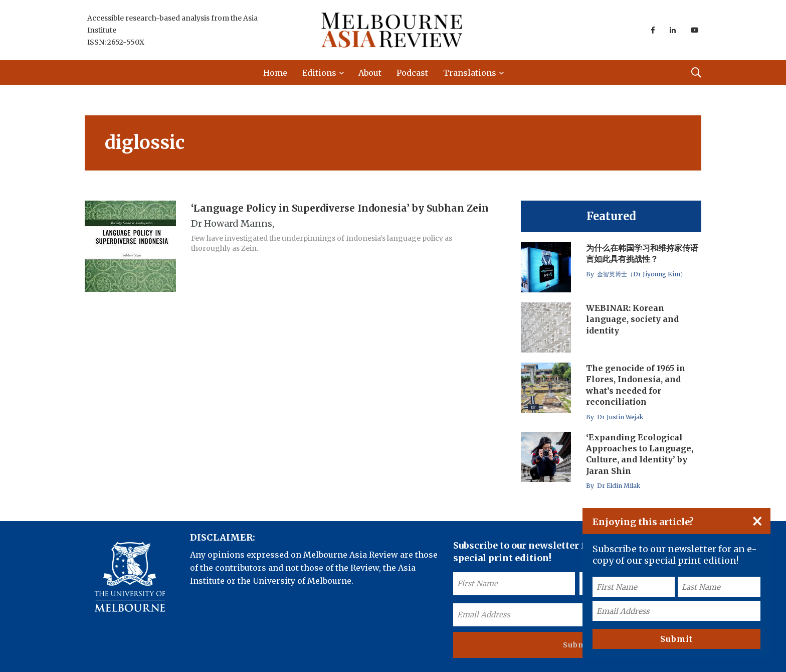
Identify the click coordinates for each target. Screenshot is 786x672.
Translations (470, 73)
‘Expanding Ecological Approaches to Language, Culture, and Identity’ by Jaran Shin (640, 454)
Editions (319, 73)
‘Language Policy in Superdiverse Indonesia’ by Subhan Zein (340, 208)
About (370, 73)
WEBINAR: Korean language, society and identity (632, 319)
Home (275, 73)
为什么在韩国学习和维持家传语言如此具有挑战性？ (642, 253)
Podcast (412, 73)
